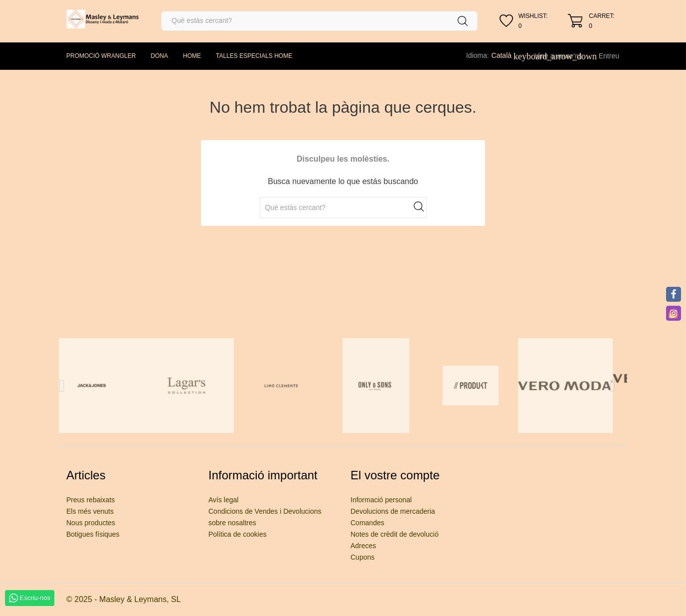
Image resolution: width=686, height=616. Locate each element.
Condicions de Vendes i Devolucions (265, 511)
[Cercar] (319, 21)
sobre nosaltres (232, 523)
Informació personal (381, 500)
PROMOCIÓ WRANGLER (101, 56)
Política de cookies (238, 534)
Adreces (363, 546)
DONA (159, 56)
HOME (192, 56)
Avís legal (223, 500)
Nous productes (91, 523)
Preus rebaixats (90, 500)
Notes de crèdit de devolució (395, 534)
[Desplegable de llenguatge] (507, 55)
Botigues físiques (93, 534)
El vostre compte (395, 475)
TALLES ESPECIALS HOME (254, 56)
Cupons (362, 557)
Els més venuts (90, 511)
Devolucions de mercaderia (393, 511)
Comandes (367, 523)
